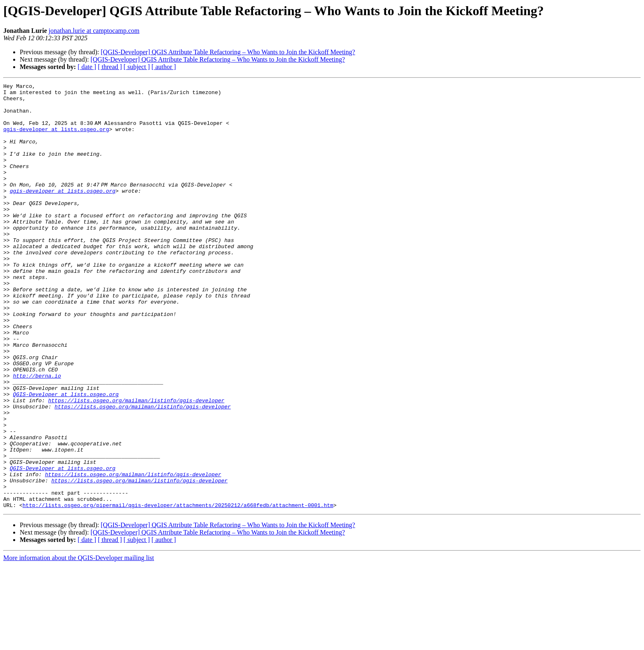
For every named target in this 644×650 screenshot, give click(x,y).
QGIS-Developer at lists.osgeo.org (66, 457)
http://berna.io (37, 435)
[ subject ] (137, 67)
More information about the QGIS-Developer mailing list (79, 643)
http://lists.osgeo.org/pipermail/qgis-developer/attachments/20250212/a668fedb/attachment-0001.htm (178, 590)
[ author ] (164, 67)
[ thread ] (110, 67)
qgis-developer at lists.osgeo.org (56, 139)
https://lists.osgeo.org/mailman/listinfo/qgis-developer (136, 464)
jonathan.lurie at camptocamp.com (94, 31)
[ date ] (87, 67)
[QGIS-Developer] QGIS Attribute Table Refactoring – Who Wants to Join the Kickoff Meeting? (228, 52)
